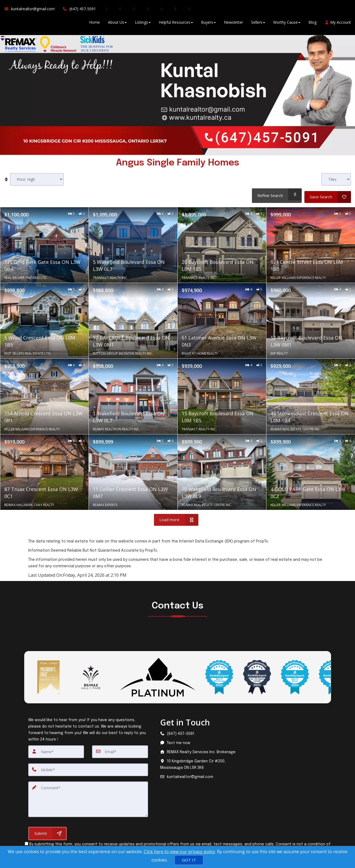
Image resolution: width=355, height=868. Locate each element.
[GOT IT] (189, 860)
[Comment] (88, 796)
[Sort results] (37, 179)
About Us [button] (117, 24)
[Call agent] (79, 11)
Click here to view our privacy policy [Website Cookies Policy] (179, 852)
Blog (312, 24)
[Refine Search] (276, 194)
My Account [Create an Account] (338, 24)
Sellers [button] (258, 24)
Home (94, 24)
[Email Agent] (31, 11)
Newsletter (233, 24)
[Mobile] (88, 767)
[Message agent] (199, 741)
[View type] (336, 179)
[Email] (120, 749)
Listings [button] (143, 24)
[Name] (56, 749)
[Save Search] (328, 194)
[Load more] (176, 517)
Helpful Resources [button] (176, 24)
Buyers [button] (208, 24)
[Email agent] (199, 774)
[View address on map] (199, 762)
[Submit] (48, 829)
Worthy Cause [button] (287, 24)
